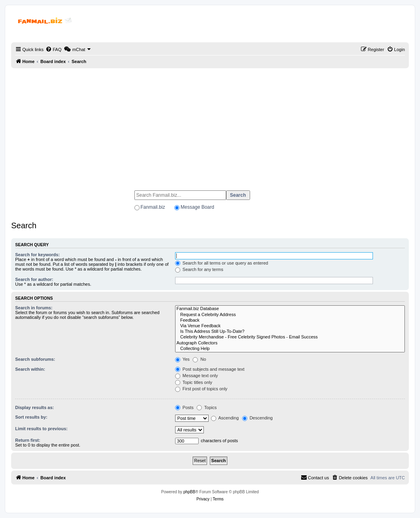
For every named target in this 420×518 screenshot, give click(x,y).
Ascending (225, 418)
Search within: (30, 369)
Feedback (290, 320)
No (199, 359)
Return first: (28, 440)
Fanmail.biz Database (290, 309)
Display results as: (35, 407)
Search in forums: (34, 308)
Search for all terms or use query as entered (222, 263)
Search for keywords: (37, 255)
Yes (182, 359)
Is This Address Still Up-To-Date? (290, 332)
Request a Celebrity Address (290, 315)
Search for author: (34, 279)
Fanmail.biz (153, 207)
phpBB (189, 492)
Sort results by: (31, 417)
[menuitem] (53, 49)
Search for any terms (199, 269)
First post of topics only (201, 389)
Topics (207, 407)
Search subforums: (35, 359)
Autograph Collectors (290, 343)
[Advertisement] (210, 126)
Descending (257, 418)
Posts (184, 407)
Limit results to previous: (41, 429)
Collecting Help (290, 349)
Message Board (197, 207)
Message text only (197, 376)
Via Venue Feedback (290, 326)
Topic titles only (194, 382)
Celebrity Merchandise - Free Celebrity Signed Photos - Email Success (290, 337)
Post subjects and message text (210, 369)
